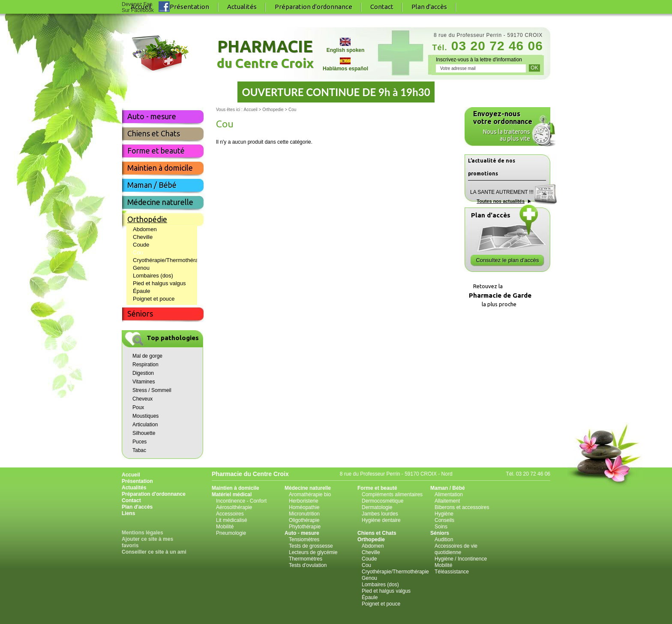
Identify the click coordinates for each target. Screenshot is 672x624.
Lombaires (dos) (153, 276)
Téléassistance (452, 572)
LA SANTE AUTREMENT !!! (502, 192)
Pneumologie (231, 533)
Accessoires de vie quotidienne (456, 549)
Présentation (189, 7)
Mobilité (225, 527)
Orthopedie (371, 540)
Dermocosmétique (382, 501)
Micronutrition (304, 514)
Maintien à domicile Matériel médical (235, 491)
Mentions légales (142, 533)
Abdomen (145, 229)
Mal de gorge (147, 356)
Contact (382, 7)
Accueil (131, 475)
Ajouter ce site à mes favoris (147, 542)
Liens (128, 513)
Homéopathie (304, 507)
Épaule (141, 291)
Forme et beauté (156, 151)
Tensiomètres (304, 540)
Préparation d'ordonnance (313, 7)
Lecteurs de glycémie (313, 552)
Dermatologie (377, 507)
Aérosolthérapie (234, 507)
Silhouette (144, 433)
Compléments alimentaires (392, 494)
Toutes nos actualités (501, 201)
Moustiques (145, 416)
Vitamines (144, 382)
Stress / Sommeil (152, 390)
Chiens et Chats (154, 133)
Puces (139, 442)
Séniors (140, 314)
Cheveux (142, 399)
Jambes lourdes (380, 514)
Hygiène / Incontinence (461, 559)
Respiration (145, 365)
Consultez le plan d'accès (507, 260)
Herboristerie (304, 501)
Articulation (145, 425)
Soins (441, 527)
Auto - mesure (152, 116)
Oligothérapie (304, 520)
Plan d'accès (429, 7)
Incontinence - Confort (241, 501)
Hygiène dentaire (381, 520)
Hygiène (444, 514)
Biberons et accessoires (462, 507)
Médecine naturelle (160, 202)
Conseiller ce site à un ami (154, 552)
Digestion (143, 373)
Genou (141, 268)
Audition (444, 540)
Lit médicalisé (232, 520)
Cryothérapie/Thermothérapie (165, 260)
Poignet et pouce (154, 299)
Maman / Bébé (152, 185)
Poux (138, 407)
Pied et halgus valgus (159, 283)
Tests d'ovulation (308, 565)
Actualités (242, 7)
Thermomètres (306, 559)
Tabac (139, 450)
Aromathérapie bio (310, 494)
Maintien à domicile (160, 168)
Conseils (444, 520)
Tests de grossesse (311, 546)
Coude (141, 245)
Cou (138, 252)
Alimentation (449, 494)
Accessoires (230, 514)
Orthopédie (147, 219)
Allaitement (447, 501)
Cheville (143, 237)
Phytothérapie (305, 527)
